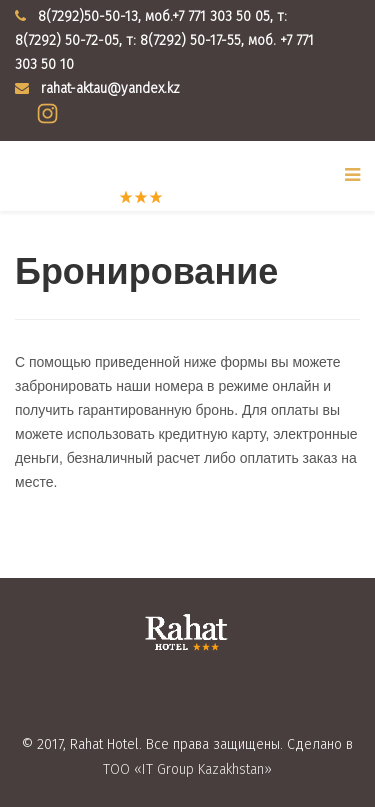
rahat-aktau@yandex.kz (110, 88)
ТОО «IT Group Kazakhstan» (187, 769)
